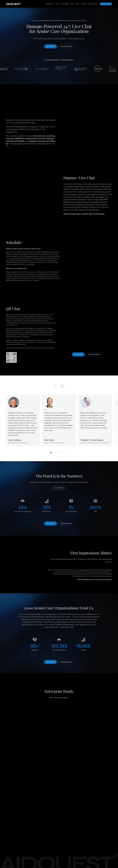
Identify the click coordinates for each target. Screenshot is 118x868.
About (78, 4)
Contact (84, 4)
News (72, 4)
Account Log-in (93, 4)
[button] (50, 4)
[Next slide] (62, 386)
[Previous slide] (56, 386)
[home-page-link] (14, 4)
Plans (57, 4)
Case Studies (65, 4)
